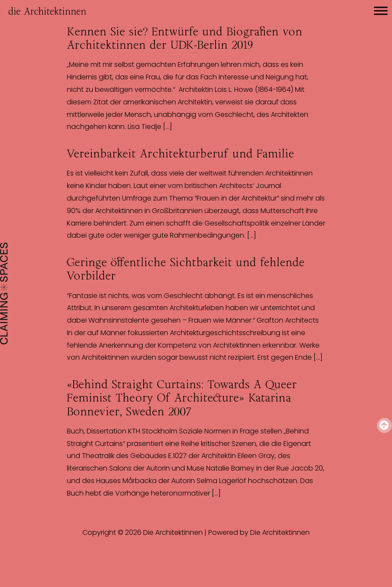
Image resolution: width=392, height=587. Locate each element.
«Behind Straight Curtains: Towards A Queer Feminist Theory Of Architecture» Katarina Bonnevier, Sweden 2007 (182, 398)
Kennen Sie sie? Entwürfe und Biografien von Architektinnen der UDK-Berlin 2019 (185, 38)
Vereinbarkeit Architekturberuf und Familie (180, 154)
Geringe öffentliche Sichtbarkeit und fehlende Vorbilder (186, 269)
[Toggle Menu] (381, 11)
